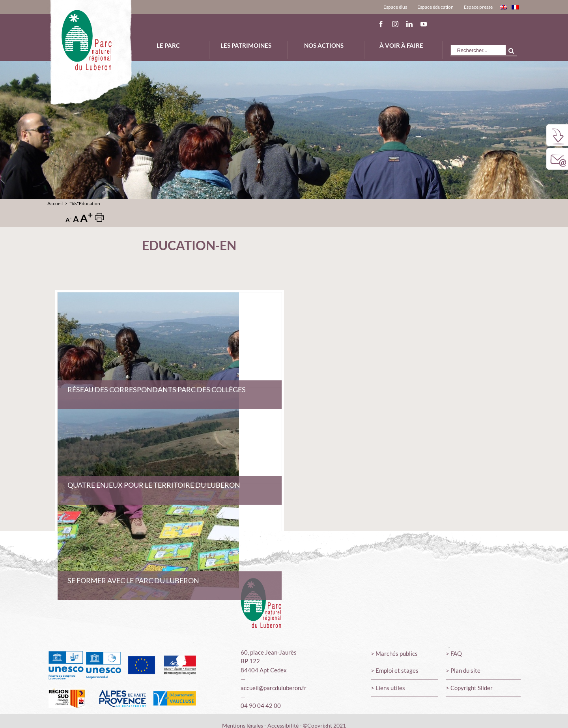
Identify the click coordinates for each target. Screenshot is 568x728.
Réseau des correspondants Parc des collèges (157, 389)
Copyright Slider (472, 688)
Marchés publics (397, 653)
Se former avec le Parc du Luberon (133, 580)
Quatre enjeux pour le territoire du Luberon (154, 485)
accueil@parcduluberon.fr (274, 688)
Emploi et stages (397, 670)
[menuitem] (395, 7)
